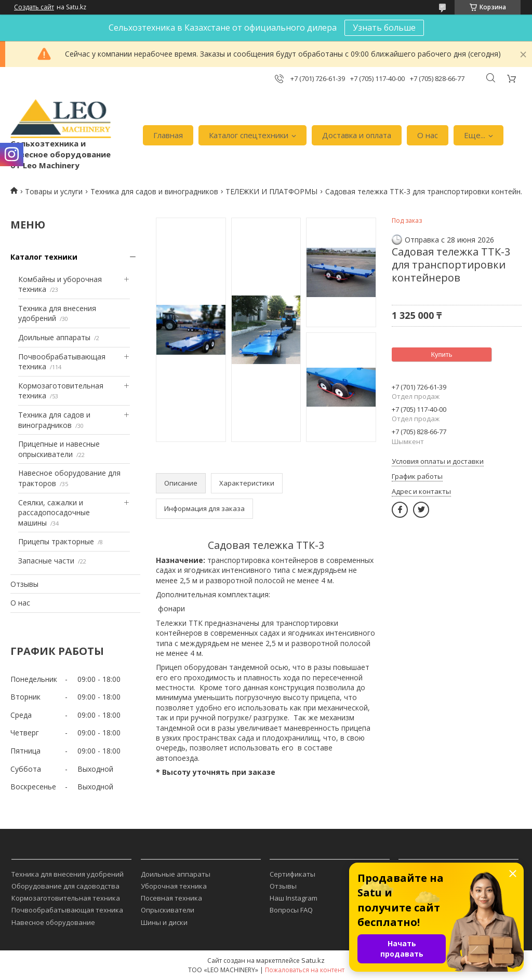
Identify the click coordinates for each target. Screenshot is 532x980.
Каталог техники (44, 257)
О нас (428, 135)
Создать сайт (34, 7)
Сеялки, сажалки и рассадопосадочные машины (54, 513)
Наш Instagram (294, 898)
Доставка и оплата (357, 135)
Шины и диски (164, 922)
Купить (441, 354)
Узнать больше (384, 28)
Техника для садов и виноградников (154, 191)
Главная (168, 135)
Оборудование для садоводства (65, 886)
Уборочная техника (174, 886)
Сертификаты (292, 874)
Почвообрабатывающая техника (67, 910)
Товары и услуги (54, 191)
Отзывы (24, 584)
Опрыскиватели (168, 910)
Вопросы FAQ (291, 910)
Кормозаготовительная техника (66, 898)
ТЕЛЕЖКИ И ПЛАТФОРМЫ (271, 191)
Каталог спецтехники (249, 135)
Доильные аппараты (54, 337)
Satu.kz (313, 960)
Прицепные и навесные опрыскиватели (59, 449)
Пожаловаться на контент (305, 970)
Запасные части (46, 561)
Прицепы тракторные (56, 541)
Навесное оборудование (53, 922)
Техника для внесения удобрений (68, 874)
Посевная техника (171, 898)
